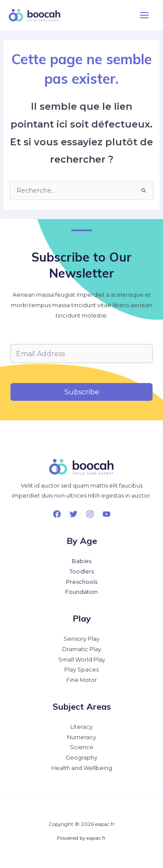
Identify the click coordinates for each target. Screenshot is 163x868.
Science (82, 747)
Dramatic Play (82, 649)
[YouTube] (106, 514)
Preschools (82, 582)
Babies (81, 561)
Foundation (81, 592)
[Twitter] (73, 514)
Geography (81, 758)
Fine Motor (82, 680)
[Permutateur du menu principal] (144, 15)
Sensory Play (81, 639)
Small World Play (82, 660)
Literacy (81, 727)
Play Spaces (81, 670)
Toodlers (82, 572)
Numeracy (81, 737)
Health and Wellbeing (82, 768)
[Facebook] (57, 514)
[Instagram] (90, 514)
